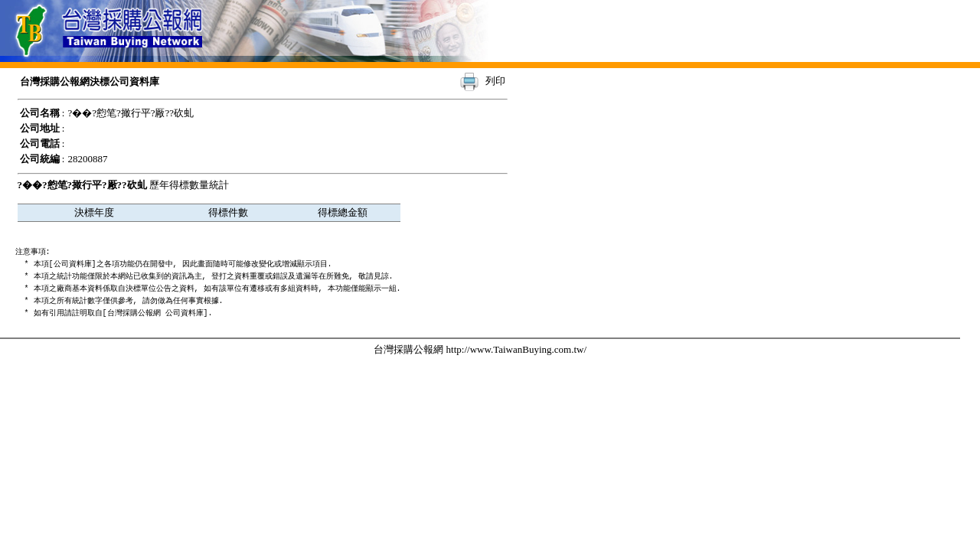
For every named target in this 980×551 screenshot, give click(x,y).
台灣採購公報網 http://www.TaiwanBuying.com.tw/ (480, 349)
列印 (495, 81)
